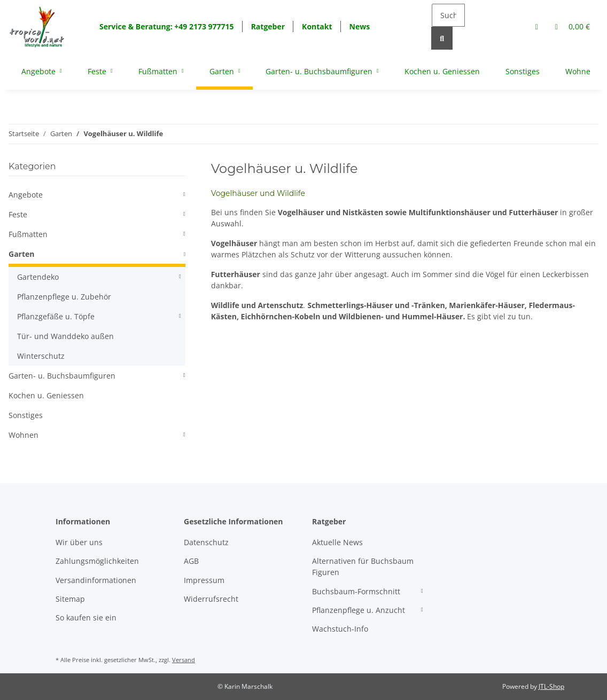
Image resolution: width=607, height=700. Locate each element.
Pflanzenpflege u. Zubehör (64, 297)
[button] (537, 26)
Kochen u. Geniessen (46, 395)
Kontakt (317, 26)
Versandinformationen (96, 580)
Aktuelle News (337, 542)
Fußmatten (28, 234)
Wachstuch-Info (340, 629)
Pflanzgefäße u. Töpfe (56, 316)
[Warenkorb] (573, 26)
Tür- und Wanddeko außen (65, 336)
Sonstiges (26, 415)
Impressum (204, 580)
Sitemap (70, 599)
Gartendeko (38, 277)
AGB (191, 561)
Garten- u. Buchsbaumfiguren (62, 376)
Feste (18, 214)
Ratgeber (268, 26)
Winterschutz (41, 356)
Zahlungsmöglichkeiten (97, 561)
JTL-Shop (551, 686)
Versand (184, 660)
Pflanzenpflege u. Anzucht (359, 610)
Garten (22, 254)
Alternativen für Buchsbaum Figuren (363, 567)
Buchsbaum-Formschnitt (356, 591)
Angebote (26, 195)
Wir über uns (79, 542)
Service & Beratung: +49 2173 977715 (167, 26)
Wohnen (24, 435)
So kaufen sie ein (86, 618)
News (360, 26)
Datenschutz (206, 542)
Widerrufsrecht (211, 599)
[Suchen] (448, 15)
